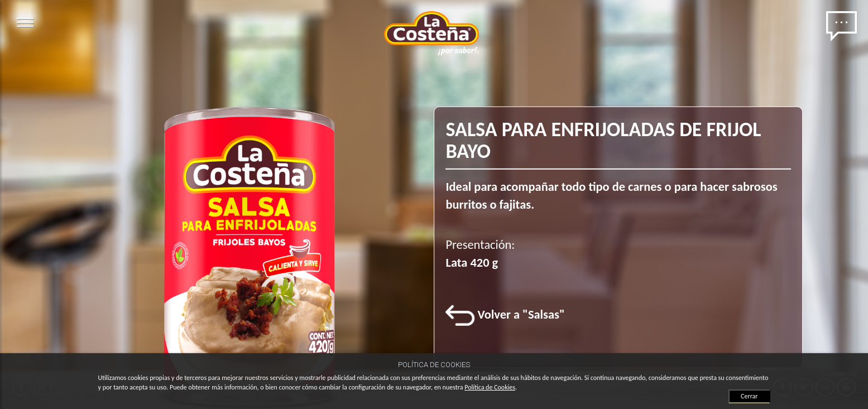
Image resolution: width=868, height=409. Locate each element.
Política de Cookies (490, 387)
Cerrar (749, 396)
